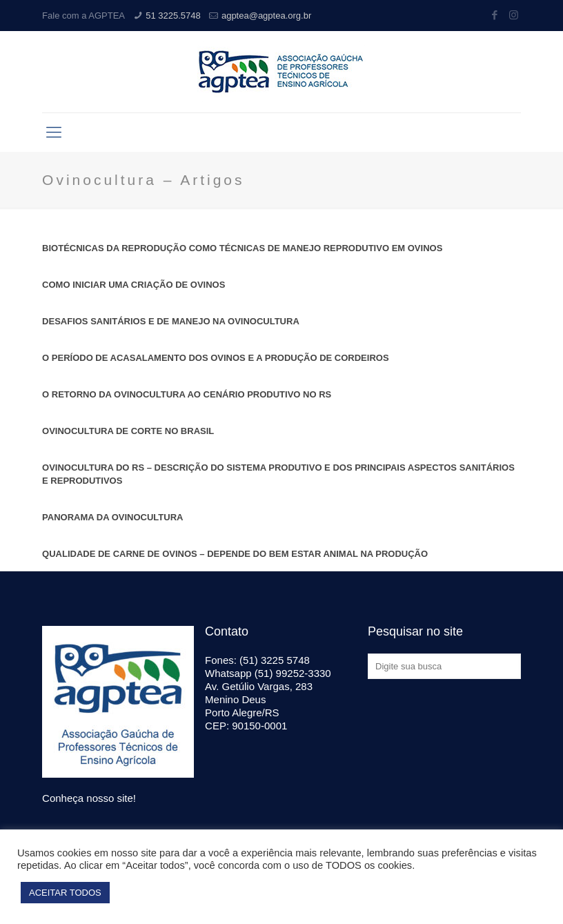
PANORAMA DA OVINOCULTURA (112, 517)
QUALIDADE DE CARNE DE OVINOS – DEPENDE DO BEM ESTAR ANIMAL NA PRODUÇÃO (235, 554)
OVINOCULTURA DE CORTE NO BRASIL (128, 431)
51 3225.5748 (173, 16)
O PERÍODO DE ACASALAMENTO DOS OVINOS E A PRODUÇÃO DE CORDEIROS (215, 358)
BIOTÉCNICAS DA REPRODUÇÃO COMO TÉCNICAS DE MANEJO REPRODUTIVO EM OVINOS (242, 248)
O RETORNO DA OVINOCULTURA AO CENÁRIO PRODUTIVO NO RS (187, 394)
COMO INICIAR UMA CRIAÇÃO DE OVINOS (134, 285)
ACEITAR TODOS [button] (65, 893)
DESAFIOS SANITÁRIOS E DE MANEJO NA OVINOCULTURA (171, 321)
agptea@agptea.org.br (266, 16)
